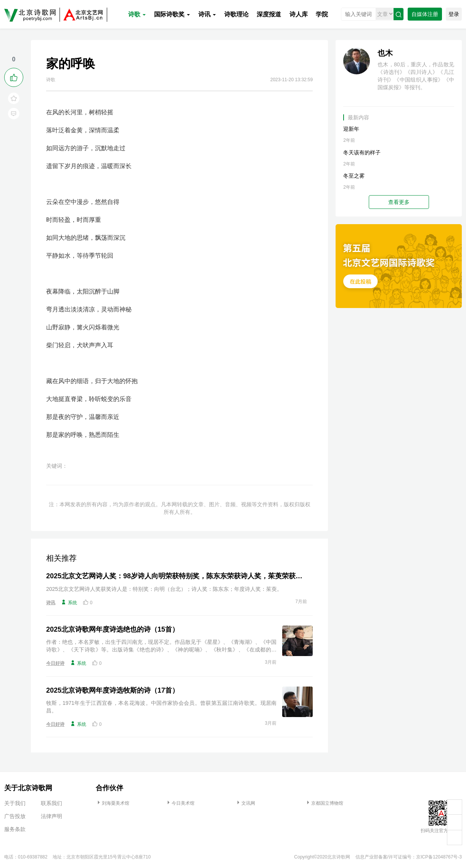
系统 (69, 602)
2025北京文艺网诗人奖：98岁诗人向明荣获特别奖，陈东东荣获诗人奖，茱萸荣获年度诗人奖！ (177, 576)
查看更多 (399, 202)
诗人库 (299, 14)
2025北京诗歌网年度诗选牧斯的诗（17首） (112, 690)
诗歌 (137, 14)
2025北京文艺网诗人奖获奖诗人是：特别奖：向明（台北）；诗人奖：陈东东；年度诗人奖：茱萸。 (164, 589)
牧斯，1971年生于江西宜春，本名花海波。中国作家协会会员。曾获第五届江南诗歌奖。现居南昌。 (161, 707)
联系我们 (51, 803)
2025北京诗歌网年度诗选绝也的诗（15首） (112, 629)
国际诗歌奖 (172, 14)
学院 (322, 14)
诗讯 (207, 14)
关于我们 (15, 803)
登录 (454, 14)
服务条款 (15, 829)
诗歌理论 (236, 14)
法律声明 (51, 816)
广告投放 (15, 816)
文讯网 (245, 803)
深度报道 (269, 14)
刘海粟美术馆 (112, 803)
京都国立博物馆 (324, 803)
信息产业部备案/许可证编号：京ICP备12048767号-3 (409, 857)
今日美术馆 (180, 803)
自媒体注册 (425, 14)
